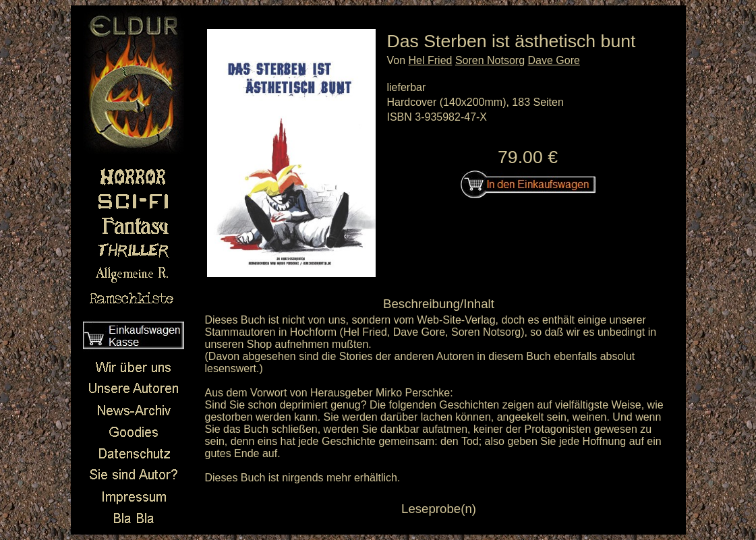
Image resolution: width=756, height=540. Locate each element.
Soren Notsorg (490, 60)
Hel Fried (431, 60)
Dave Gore (554, 60)
